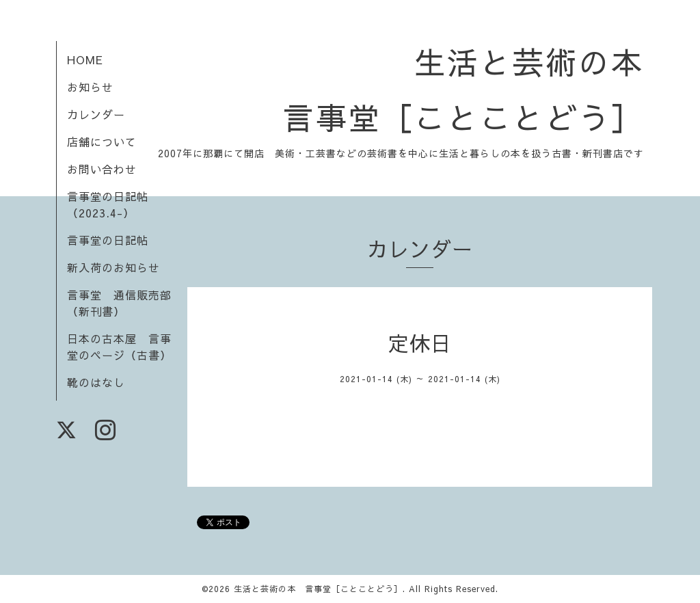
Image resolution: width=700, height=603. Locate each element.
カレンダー (96, 114)
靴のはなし (96, 382)
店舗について (102, 142)
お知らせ (90, 87)
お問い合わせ (102, 169)
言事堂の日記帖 (108, 240)
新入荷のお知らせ (113, 267)
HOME (85, 59)
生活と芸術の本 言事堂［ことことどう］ (318, 589)
